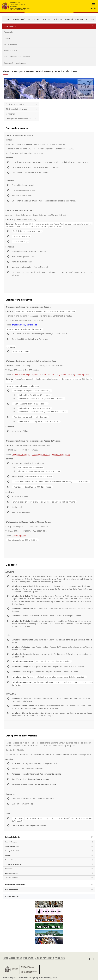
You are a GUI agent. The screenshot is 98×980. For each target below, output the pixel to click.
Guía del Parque (11, 842)
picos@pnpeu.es (19, 535)
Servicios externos (11, 878)
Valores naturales (10, 44)
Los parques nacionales (86, 19)
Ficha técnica (9, 32)
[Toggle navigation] (93, 6)
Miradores (10, 114)
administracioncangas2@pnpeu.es (58, 374)
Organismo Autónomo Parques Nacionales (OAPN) (32, 19)
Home (7, 19)
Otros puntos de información (18, 119)
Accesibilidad (16, 958)
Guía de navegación (44, 958)
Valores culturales (10, 51)
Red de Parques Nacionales (64, 19)
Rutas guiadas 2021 (12, 851)
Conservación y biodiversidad (15, 63)
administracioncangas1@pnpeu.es (27, 374)
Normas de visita (11, 873)
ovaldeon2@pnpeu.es (41, 454)
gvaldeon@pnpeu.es (61, 454)
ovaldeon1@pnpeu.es (21, 454)
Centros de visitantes (15, 104)
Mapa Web (28, 958)
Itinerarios (9, 869)
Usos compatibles (11, 889)
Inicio (5, 958)
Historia (7, 38)
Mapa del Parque (11, 860)
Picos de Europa (10, 26)
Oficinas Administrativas (16, 109)
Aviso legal (60, 958)
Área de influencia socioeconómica (17, 57)
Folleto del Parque (12, 846)
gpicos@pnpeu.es (81, 374)
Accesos (8, 855)
